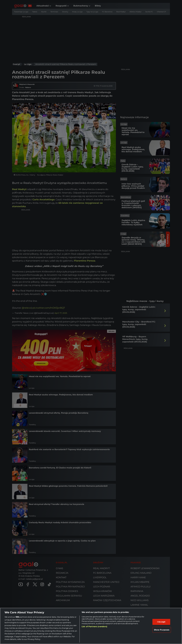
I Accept (161, 622)
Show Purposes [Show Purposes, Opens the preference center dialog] (162, 630)
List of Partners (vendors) (94, 626)
